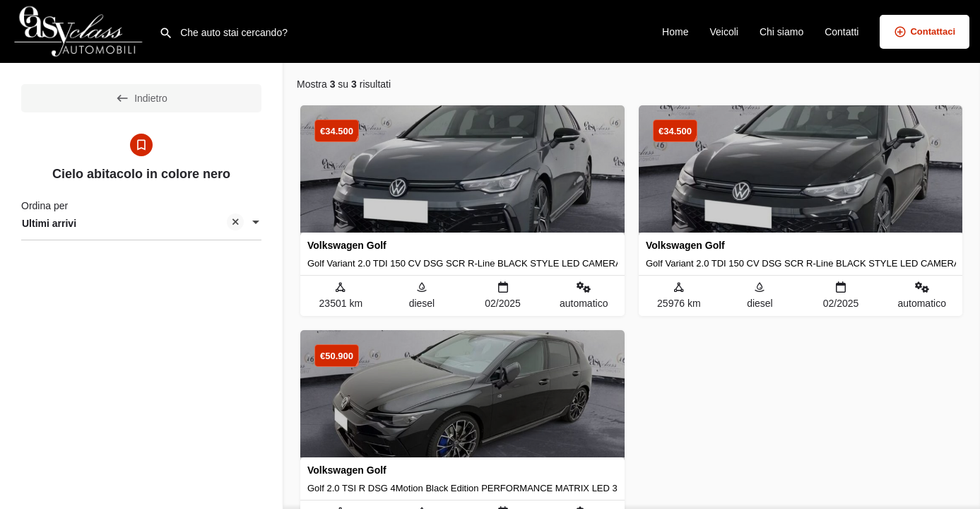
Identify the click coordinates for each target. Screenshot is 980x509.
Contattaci (925, 32)
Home (675, 32)
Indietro (141, 98)
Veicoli (724, 32)
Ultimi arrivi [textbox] (133, 224)
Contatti (842, 32)
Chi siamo (781, 32)
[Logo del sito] (79, 30)
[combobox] (141, 223)
